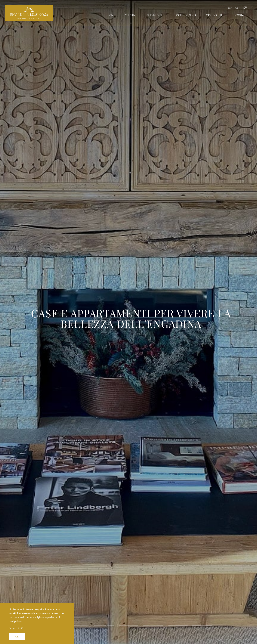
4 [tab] (128, 626)
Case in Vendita (186, 15)
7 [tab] (202, 626)
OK (17, 636)
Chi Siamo (131, 15)
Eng (230, 8)
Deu (237, 8)
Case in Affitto (216, 15)
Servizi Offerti (157, 15)
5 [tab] (153, 626)
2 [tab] (79, 626)
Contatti (241, 15)
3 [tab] (104, 626)
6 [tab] (178, 626)
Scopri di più (16, 628)
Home (111, 15)
